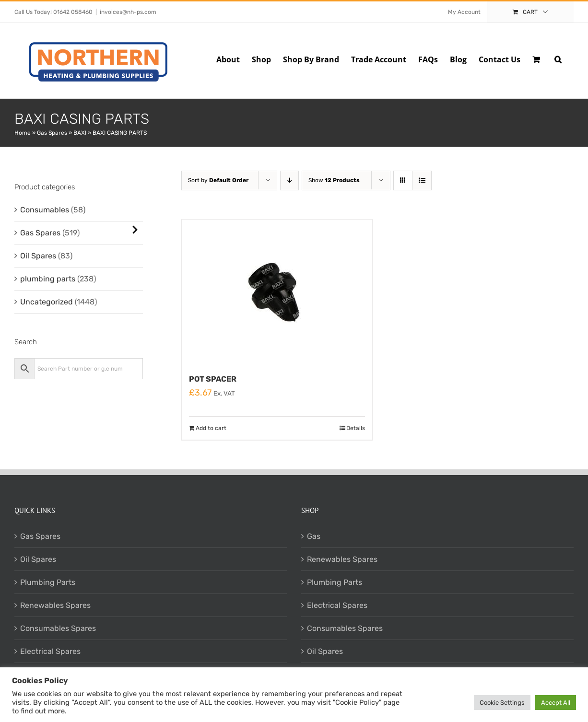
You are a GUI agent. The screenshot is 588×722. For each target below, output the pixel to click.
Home (23, 133)
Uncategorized (47, 302)
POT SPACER (213, 379)
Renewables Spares (55, 605)
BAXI (80, 133)
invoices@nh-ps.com (128, 12)
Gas (314, 536)
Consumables (45, 210)
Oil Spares (38, 256)
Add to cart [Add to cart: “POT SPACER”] (211, 428)
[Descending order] (289, 180)
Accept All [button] (556, 703)
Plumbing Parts (48, 582)
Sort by (218, 180)
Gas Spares (52, 133)
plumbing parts (48, 279)
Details (356, 428)
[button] (558, 58)
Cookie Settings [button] (502, 703)
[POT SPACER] (277, 291)
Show (334, 180)
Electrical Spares (50, 651)
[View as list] (422, 180)
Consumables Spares (58, 628)
